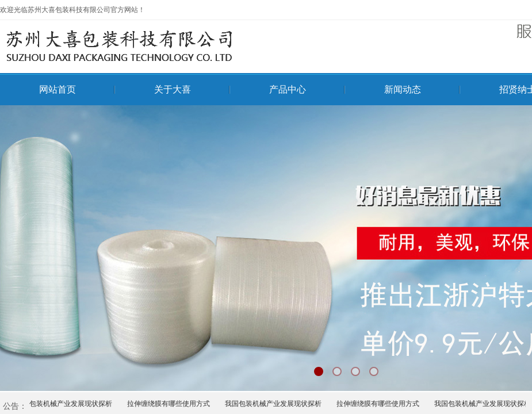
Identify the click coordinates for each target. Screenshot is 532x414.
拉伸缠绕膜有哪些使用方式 (170, 404)
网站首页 (58, 89)
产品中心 (288, 89)
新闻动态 (403, 89)
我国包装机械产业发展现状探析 (66, 404)
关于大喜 (173, 89)
